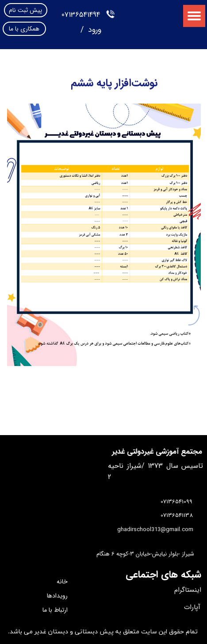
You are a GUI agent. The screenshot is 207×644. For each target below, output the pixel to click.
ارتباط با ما (55, 610)
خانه (62, 582)
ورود (94, 30)
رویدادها (57, 596)
